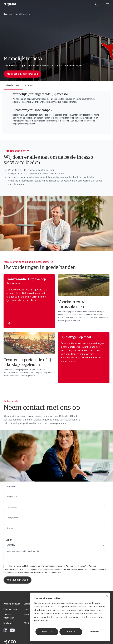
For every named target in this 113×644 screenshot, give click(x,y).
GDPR (26, 623)
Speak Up (28, 615)
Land (9, 540)
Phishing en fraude (12, 604)
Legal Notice (29, 609)
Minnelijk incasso (13, 85)
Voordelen (29, 85)
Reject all (47, 632)
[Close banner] (107, 596)
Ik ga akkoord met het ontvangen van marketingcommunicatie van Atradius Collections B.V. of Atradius (53, 566)
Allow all (71, 632)
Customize (94, 632)
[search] (97, 4)
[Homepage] (10, 4)
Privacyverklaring (11, 609)
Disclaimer (8, 623)
